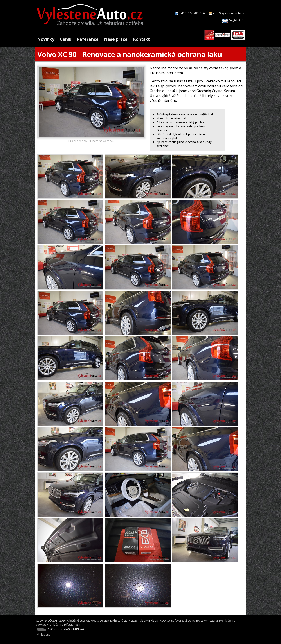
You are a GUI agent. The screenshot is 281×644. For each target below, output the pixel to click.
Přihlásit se (43, 635)
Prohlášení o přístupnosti (64, 624)
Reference (88, 39)
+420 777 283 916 (192, 13)
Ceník (66, 39)
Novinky (46, 39)
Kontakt (141, 39)
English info (233, 20)
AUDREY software (172, 621)
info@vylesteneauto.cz (229, 13)
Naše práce (116, 39)
